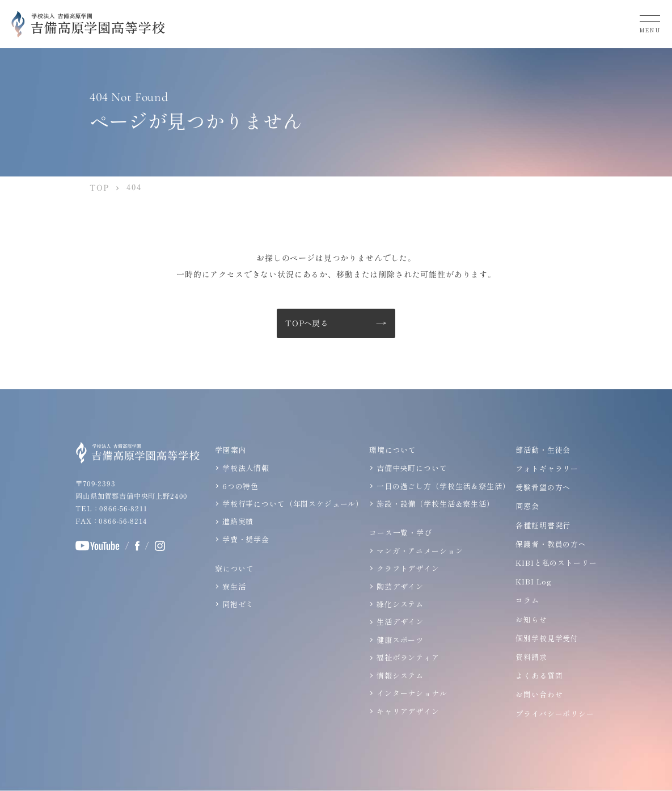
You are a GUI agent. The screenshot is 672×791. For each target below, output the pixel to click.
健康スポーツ (400, 640)
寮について (234, 568)
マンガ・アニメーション (420, 551)
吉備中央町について (412, 468)
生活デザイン (400, 622)
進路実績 (238, 521)
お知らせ (531, 619)
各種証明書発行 (543, 525)
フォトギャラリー (547, 468)
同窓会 (527, 506)
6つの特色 (240, 486)
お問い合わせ (539, 694)
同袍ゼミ (238, 604)
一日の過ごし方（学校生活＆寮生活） (443, 486)
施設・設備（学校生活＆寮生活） (436, 504)
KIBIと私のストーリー (556, 563)
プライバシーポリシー (555, 714)
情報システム (400, 675)
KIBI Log (534, 581)
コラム (527, 600)
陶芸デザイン (400, 586)
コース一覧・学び (401, 533)
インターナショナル (412, 693)
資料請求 (531, 657)
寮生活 (234, 586)
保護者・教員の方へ (551, 544)
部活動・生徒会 (543, 450)
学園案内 (231, 450)
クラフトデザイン (408, 568)
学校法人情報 (246, 468)
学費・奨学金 (246, 539)
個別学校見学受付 (547, 638)
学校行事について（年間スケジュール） (293, 504)
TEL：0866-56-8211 (111, 508)
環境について (393, 450)
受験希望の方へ (543, 487)
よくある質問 (539, 676)
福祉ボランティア (408, 657)
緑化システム (400, 604)
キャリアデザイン (408, 711)
